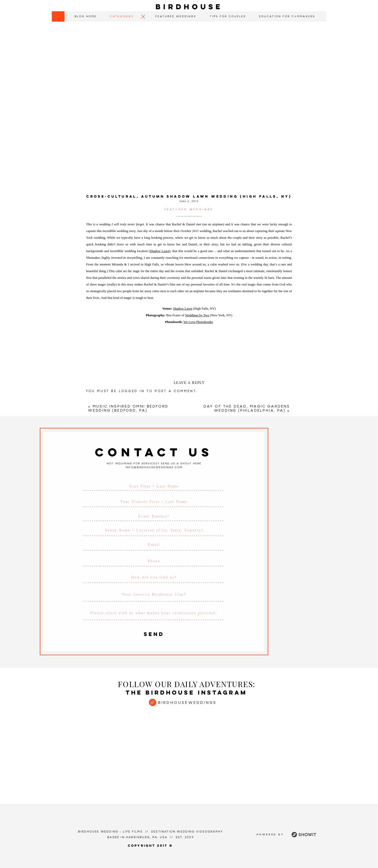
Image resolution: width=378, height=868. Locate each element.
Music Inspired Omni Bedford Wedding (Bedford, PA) (128, 409)
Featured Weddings (189, 210)
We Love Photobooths (198, 322)
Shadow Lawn (160, 251)
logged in (132, 391)
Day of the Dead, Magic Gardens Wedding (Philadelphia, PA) (247, 409)
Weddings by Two (197, 315)
